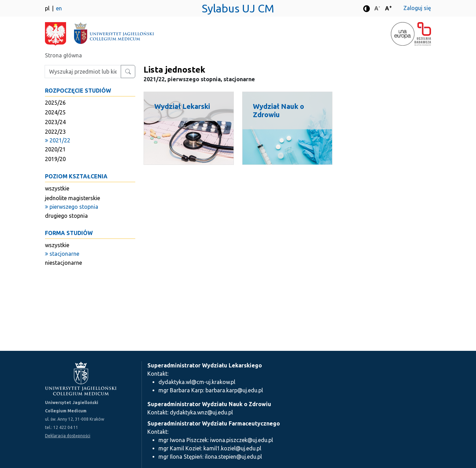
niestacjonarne (63, 263)
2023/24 (55, 122)
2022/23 (55, 132)
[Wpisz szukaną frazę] (83, 72)
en (59, 8)
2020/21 (55, 149)
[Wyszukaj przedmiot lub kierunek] (128, 72)
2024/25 (55, 112)
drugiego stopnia (66, 216)
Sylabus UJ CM (238, 8)
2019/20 (55, 159)
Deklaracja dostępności (68, 436)
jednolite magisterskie (72, 198)
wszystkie (57, 188)
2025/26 (55, 103)
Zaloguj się (417, 8)
